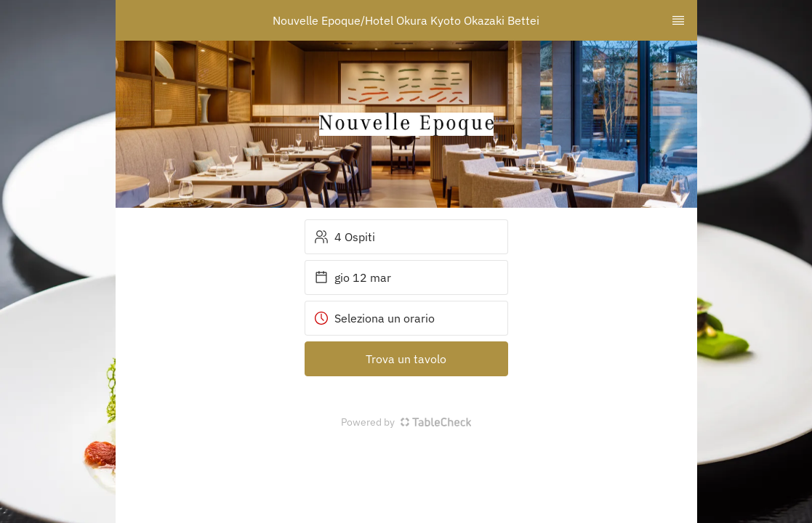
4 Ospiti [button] (345, 237)
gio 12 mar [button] (353, 277)
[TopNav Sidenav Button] (678, 20)
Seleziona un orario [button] (374, 318)
